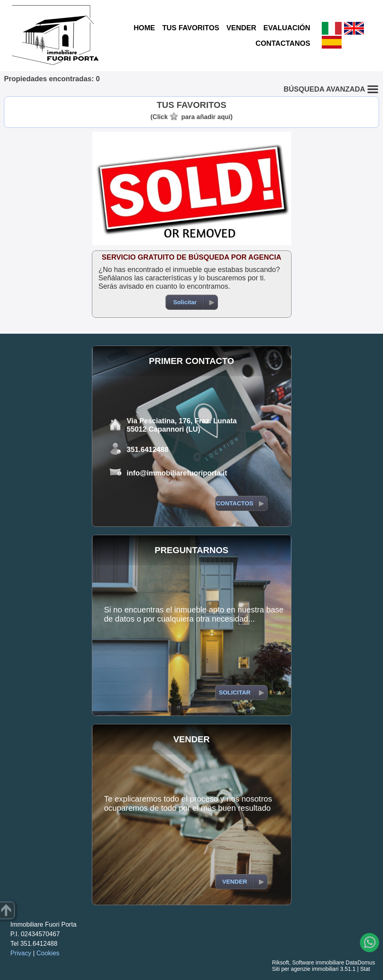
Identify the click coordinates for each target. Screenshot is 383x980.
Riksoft (281, 962)
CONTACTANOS (283, 43)
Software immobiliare (318, 962)
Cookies (48, 953)
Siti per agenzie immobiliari (305, 969)
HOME (144, 28)
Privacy (21, 953)
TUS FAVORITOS (191, 28)
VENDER (241, 28)
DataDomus (360, 962)
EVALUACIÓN (287, 28)
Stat (365, 969)
